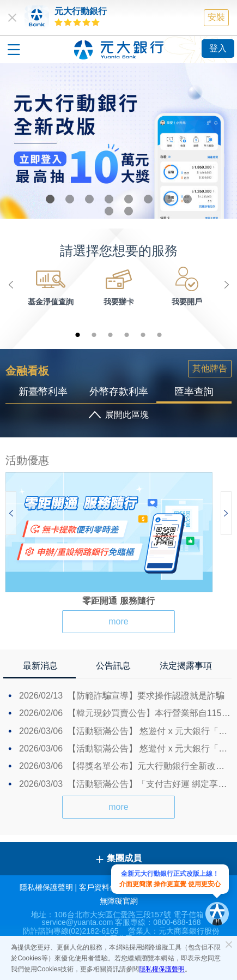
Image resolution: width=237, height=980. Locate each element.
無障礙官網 (119, 901)
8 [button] (187, 199)
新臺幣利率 (43, 392)
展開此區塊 (127, 415)
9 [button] (109, 211)
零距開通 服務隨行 (118, 601)
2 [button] (70, 199)
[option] (118, 141)
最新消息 (40, 666)
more (118, 621)
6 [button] (148, 199)
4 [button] (109, 199)
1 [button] (50, 199)
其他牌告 (210, 368)
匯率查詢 (194, 392)
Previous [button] (11, 285)
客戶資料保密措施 (110, 887)
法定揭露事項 (186, 666)
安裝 (216, 17)
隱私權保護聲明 (162, 969)
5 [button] (129, 199)
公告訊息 (113, 666)
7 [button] (168, 199)
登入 (218, 48)
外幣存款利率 (119, 392)
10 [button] (129, 211)
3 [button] (89, 199)
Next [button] (226, 285)
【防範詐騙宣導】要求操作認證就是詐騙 (122, 696)
